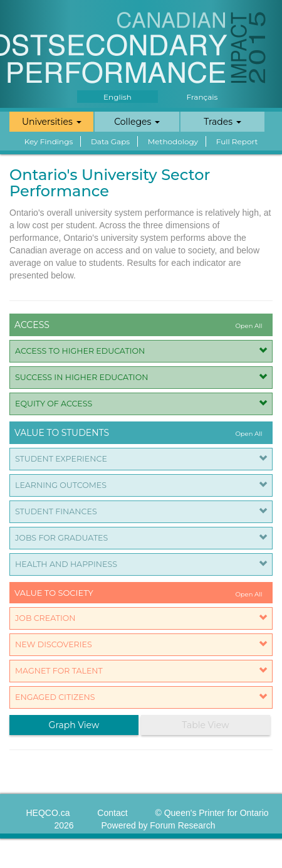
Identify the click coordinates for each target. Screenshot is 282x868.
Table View (205, 725)
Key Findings (49, 141)
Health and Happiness (66, 564)
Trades (222, 122)
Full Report (237, 141)
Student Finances (56, 511)
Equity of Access (54, 404)
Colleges (137, 122)
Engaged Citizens (55, 697)
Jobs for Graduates (61, 538)
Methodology (173, 141)
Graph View (74, 725)
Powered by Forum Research (158, 825)
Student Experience (61, 459)
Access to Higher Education (80, 351)
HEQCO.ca (48, 813)
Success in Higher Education (81, 377)
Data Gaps (110, 141)
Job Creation (45, 618)
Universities (52, 122)
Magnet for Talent (59, 671)
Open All (248, 326)
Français (202, 97)
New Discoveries (54, 644)
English (118, 97)
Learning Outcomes (61, 485)
